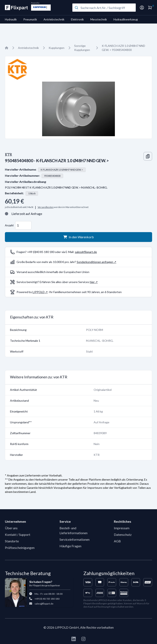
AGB (117, 541)
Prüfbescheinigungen (20, 548)
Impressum (122, 528)
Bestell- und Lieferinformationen (73, 530)
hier (92, 282)
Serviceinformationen (75, 539)
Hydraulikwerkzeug (126, 19)
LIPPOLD (39, 292)
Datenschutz (123, 534)
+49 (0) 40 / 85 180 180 (47, 599)
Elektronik (77, 19)
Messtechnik (99, 19)
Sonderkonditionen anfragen (95, 262)
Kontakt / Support (18, 534)
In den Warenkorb (79, 237)
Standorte (12, 541)
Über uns (11, 528)
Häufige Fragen (70, 546)
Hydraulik (11, 19)
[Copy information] (148, 156)
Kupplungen (57, 48)
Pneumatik (30, 19)
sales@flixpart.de (86, 252)
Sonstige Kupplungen (82, 48)
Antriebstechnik (54, 19)
